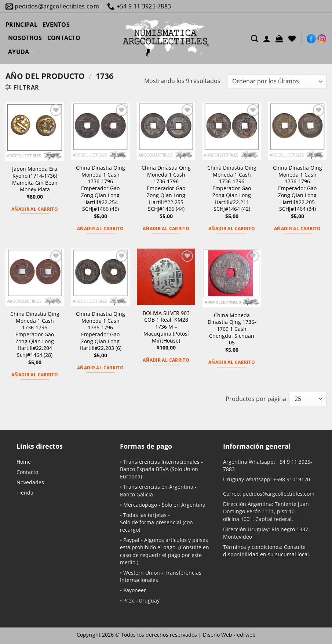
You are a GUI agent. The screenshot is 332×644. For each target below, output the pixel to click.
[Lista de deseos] (292, 39)
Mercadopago (140, 505)
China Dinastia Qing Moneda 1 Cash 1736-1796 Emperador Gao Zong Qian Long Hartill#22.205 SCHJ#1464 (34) (298, 188)
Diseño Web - (229, 635)
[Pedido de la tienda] (277, 82)
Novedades (30, 482)
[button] (279, 39)
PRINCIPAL (21, 25)
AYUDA (21, 52)
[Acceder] (267, 39)
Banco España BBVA (144, 469)
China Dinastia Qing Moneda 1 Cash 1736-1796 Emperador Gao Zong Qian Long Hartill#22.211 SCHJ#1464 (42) (232, 188)
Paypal (131, 540)
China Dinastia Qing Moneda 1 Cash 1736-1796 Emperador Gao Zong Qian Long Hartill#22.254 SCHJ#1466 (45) (101, 188)
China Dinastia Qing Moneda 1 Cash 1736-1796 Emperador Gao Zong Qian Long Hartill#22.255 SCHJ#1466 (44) (166, 188)
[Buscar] (254, 38)
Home (24, 462)
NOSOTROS (25, 38)
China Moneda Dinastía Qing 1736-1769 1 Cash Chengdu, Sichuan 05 (232, 329)
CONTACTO (64, 38)
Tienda (25, 493)
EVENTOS (56, 25)
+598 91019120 (292, 479)
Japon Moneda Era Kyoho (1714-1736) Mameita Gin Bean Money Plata (35, 179)
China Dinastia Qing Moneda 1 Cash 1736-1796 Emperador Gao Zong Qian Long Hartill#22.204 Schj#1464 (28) (35, 334)
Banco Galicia (136, 494)
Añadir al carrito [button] (35, 209)
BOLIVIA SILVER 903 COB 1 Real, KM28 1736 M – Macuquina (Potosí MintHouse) (166, 327)
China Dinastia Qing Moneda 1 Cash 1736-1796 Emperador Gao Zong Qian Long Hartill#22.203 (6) (101, 331)
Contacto (27, 472)
